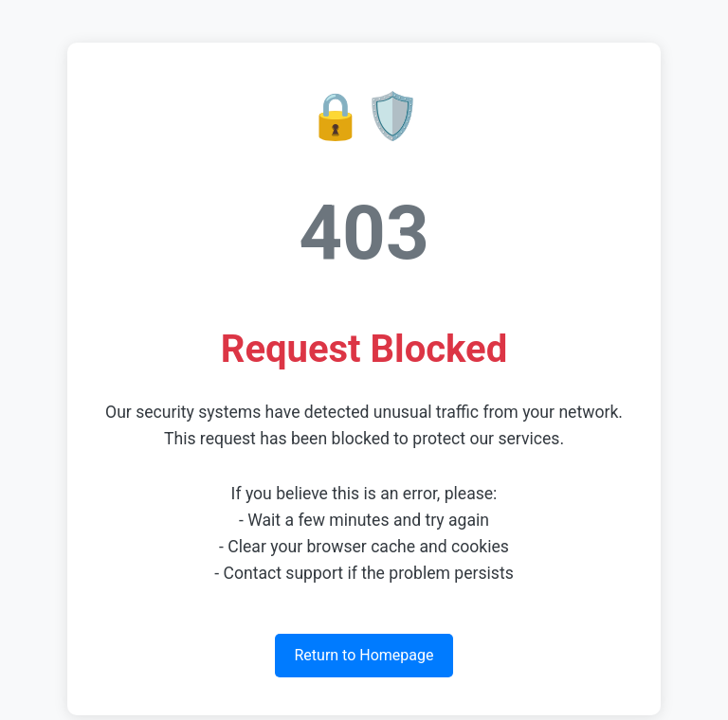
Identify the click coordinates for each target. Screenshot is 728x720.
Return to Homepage (364, 655)
